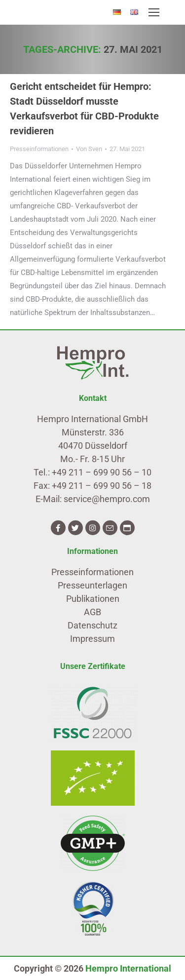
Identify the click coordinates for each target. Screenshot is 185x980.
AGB (92, 612)
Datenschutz (92, 625)
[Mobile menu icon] (154, 12)
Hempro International (128, 968)
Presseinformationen (39, 149)
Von (89, 149)
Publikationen (93, 599)
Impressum (92, 639)
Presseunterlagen (92, 585)
